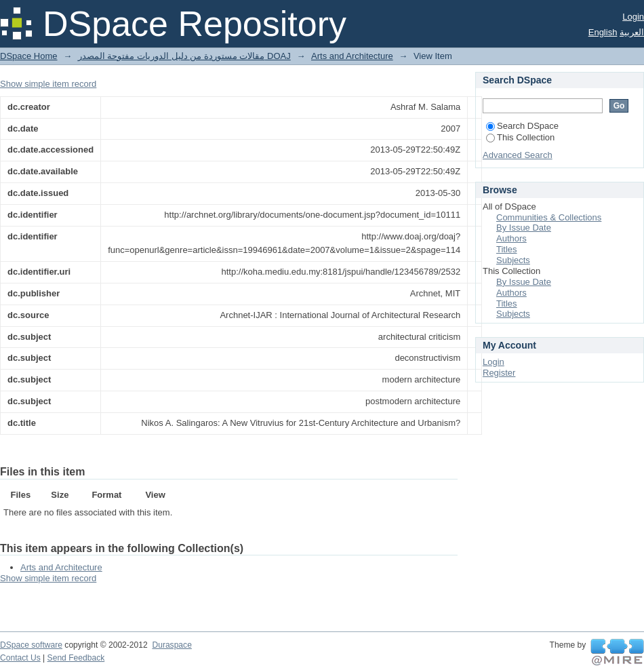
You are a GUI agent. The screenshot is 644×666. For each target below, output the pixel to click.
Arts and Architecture (352, 56)
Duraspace (172, 645)
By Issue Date (524, 228)
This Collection (520, 137)
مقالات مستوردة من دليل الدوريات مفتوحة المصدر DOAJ (184, 56)
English (603, 32)
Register (499, 373)
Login (633, 17)
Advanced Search (518, 155)
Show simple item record (48, 84)
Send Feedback (76, 658)
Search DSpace (522, 126)
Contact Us (20, 658)
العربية (632, 32)
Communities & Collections (549, 217)
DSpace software (31, 645)
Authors (511, 238)
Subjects (513, 260)
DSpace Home (29, 56)
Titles (507, 249)
